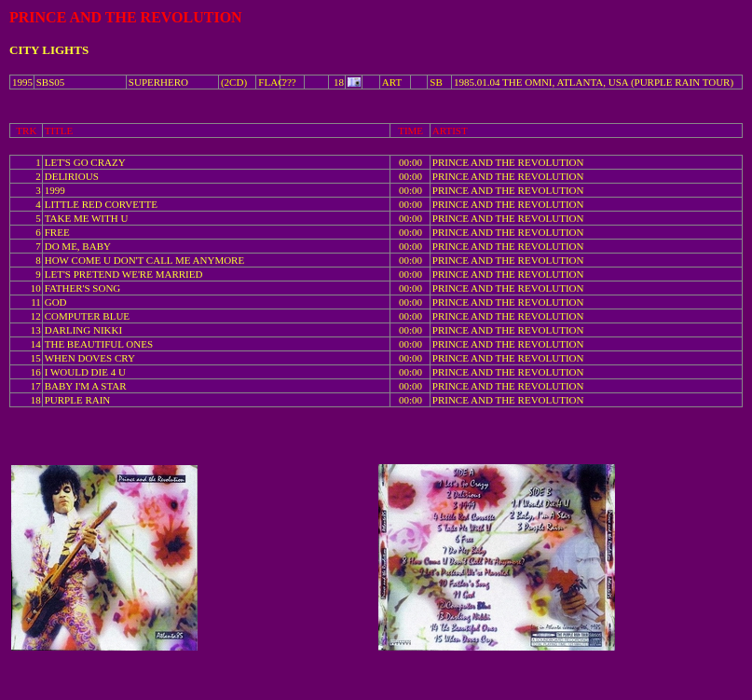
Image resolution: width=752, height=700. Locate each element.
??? (289, 82)
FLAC (271, 82)
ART (392, 82)
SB (436, 82)
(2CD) (234, 82)
